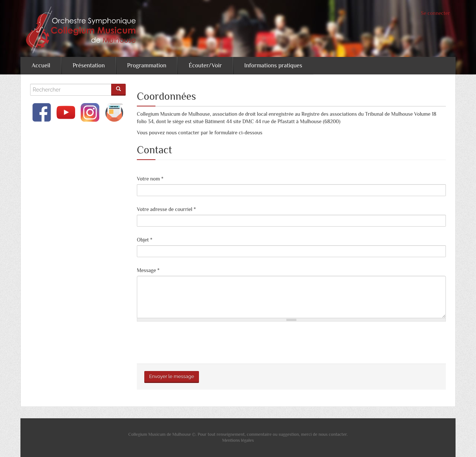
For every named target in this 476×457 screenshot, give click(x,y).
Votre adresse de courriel (166, 209)
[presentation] (193, 342)
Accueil (41, 65)
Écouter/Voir (205, 65)
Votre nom (150, 179)
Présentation (89, 65)
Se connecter (435, 13)
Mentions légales (238, 440)
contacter (338, 434)
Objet (145, 240)
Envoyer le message (172, 376)
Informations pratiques (273, 65)
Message (148, 270)
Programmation (147, 65)
